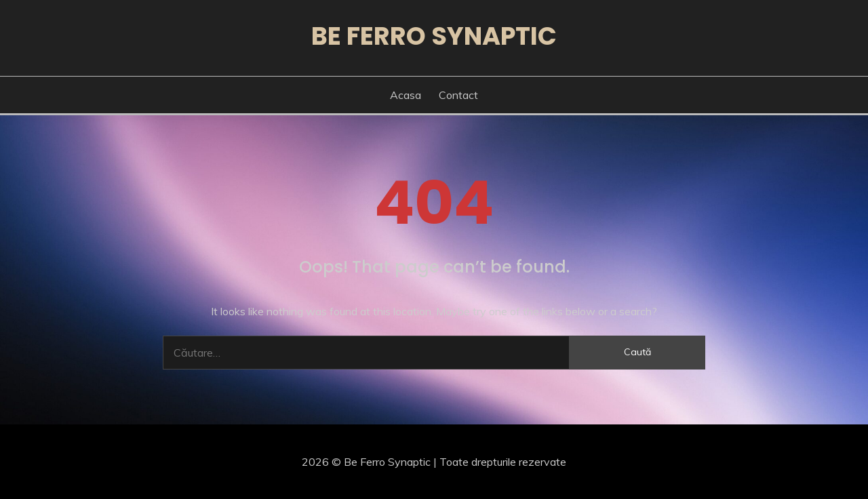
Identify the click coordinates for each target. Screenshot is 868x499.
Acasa (406, 95)
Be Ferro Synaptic (434, 36)
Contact (458, 95)
